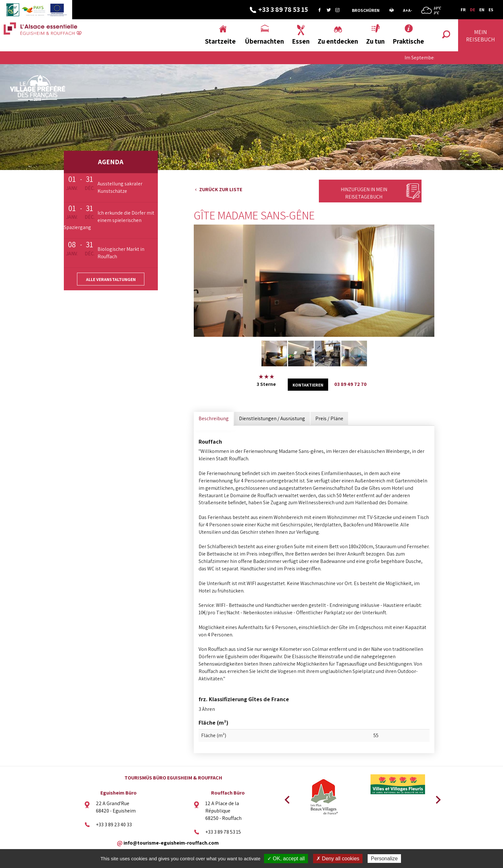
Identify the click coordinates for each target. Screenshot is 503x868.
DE (473, 10)
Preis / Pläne (329, 418)
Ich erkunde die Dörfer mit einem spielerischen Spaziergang (109, 220)
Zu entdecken (338, 41)
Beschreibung (214, 418)
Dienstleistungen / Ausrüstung (272, 418)
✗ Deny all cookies (338, 859)
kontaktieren (308, 385)
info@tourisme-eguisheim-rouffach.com (171, 842)
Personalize (384, 859)
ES (491, 10)
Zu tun (375, 41)
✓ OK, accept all (286, 859)
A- (410, 10)
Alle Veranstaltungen (111, 279)
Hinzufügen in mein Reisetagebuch (364, 193)
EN (482, 10)
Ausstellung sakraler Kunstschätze (120, 187)
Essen (301, 41)
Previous (286, 798)
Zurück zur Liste (221, 189)
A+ (405, 10)
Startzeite (220, 41)
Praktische (408, 41)
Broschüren (366, 10)
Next (436, 798)
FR (463, 10)
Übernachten (264, 41)
